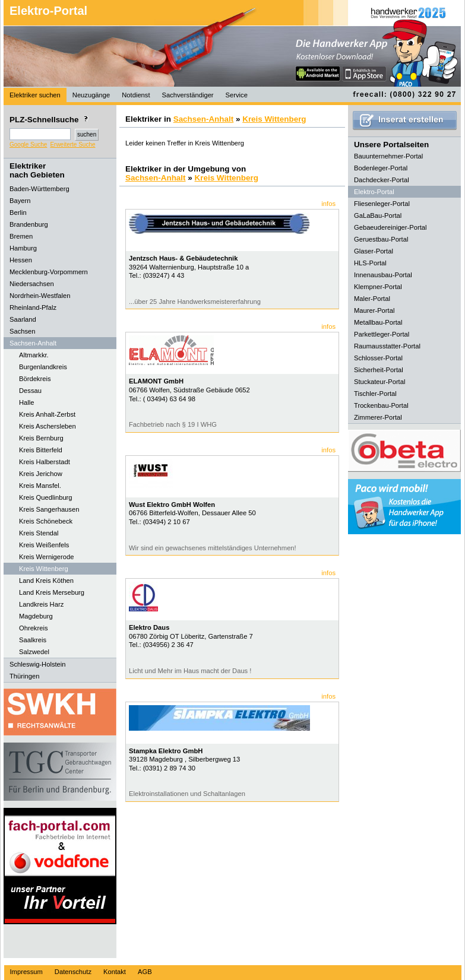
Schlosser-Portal (378, 358)
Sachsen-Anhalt (204, 119)
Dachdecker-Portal (382, 180)
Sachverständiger (188, 95)
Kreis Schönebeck (46, 521)
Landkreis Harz (41, 604)
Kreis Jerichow (41, 474)
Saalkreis (33, 640)
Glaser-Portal (374, 251)
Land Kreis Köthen (46, 581)
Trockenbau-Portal (381, 405)
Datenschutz (73, 972)
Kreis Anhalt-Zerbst (47, 414)
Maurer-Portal (374, 310)
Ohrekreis (34, 628)
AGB (145, 972)
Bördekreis (35, 379)
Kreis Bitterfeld (41, 450)
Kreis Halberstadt (45, 462)
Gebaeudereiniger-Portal (390, 227)
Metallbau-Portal (378, 322)
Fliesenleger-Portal (382, 204)
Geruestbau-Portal (381, 239)
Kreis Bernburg (41, 438)
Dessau (30, 391)
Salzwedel (34, 652)
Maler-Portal (372, 299)
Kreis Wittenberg (44, 569)
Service (237, 95)
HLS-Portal (370, 263)
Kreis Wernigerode (46, 557)
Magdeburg (36, 616)
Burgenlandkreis (43, 367)
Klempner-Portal (378, 287)
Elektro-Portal (48, 11)
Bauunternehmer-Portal (388, 156)
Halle (27, 402)
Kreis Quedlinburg (46, 497)
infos (328, 204)
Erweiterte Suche (72, 145)
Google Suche (28, 145)
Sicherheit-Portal (379, 370)
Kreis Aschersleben (48, 426)
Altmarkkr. (34, 355)
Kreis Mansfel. (40, 486)
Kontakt (115, 972)
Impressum (26, 972)
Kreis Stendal (39, 533)
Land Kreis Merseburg (52, 592)
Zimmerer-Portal (378, 417)
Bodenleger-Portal (381, 168)
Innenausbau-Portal (383, 275)
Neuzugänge (91, 95)
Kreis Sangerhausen (49, 509)
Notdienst (136, 95)
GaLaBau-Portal (378, 215)
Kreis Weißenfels (44, 545)
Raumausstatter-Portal (387, 346)
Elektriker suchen (35, 95)
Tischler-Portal (375, 394)
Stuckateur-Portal (379, 382)
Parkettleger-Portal (382, 334)
